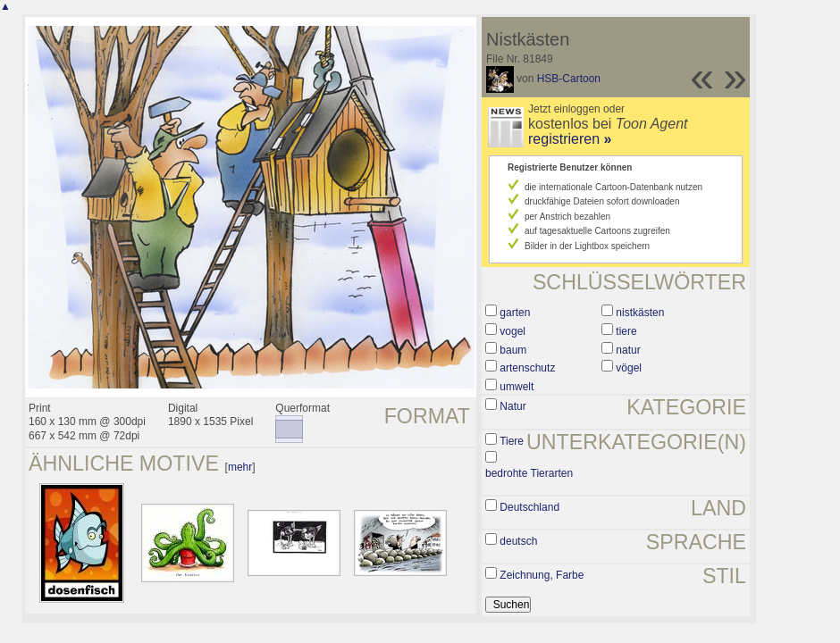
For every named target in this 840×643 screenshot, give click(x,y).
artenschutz (527, 368)
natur (628, 350)
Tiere (512, 441)
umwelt (517, 387)
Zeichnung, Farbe (542, 575)
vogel (512, 331)
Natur (512, 406)
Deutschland (529, 507)
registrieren (570, 139)
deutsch (518, 541)
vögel (629, 368)
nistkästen (640, 313)
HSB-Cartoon (569, 79)
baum (513, 350)
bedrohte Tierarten (529, 473)
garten (515, 313)
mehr (240, 467)
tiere (626, 331)
